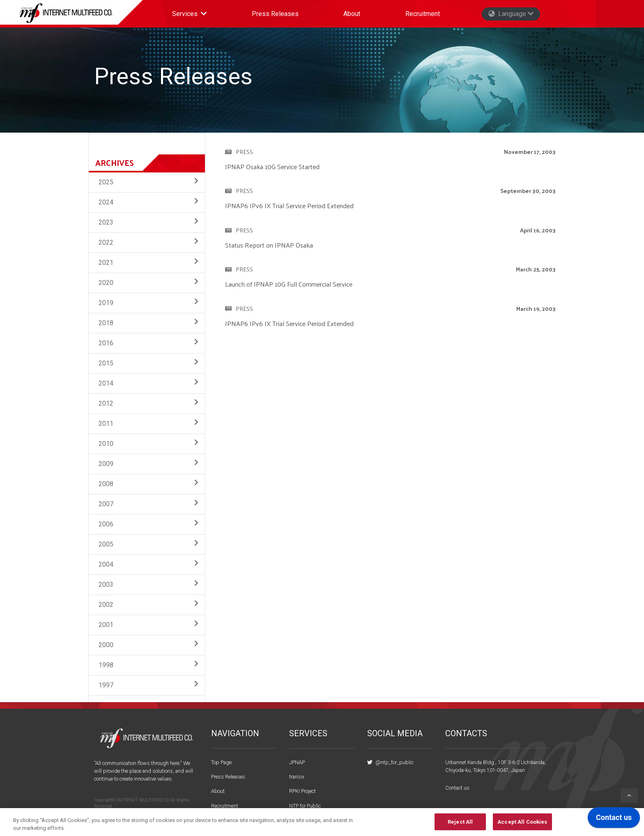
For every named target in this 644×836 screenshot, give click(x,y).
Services (193, 16)
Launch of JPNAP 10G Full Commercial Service (289, 284)
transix (297, 777)
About (352, 14)
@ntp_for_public (390, 762)
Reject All (460, 826)
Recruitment (423, 14)
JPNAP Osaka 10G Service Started (272, 167)
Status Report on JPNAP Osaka (269, 245)
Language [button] (511, 14)
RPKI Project (302, 791)
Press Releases (275, 14)
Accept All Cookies (522, 826)
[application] (614, 820)
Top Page (221, 762)
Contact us (457, 788)
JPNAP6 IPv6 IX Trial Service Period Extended (289, 206)
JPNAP (297, 762)
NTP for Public (305, 806)
